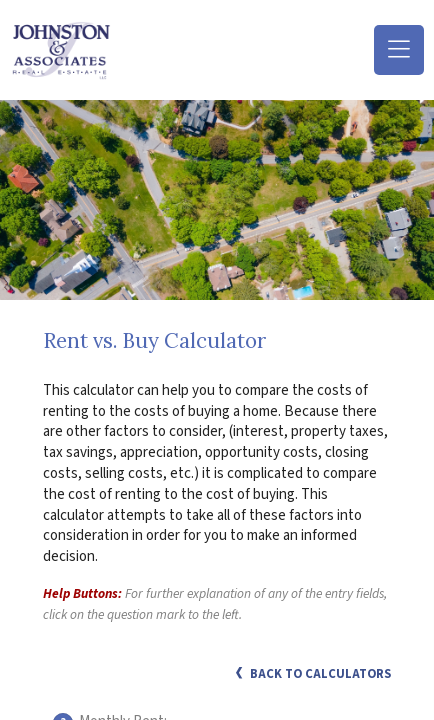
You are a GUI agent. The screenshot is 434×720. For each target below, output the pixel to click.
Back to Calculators (313, 674)
